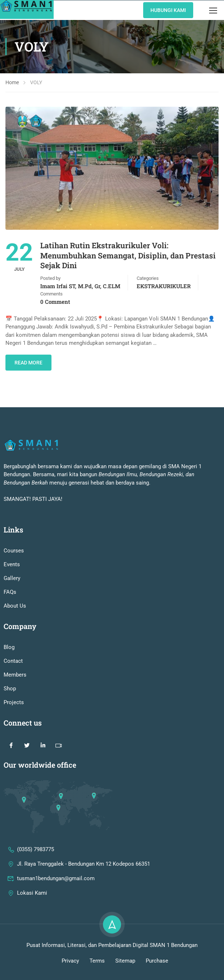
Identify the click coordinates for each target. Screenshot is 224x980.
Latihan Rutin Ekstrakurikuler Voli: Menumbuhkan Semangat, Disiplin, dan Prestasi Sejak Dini (128, 256)
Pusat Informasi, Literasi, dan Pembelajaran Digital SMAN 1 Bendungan (112, 963)
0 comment (55, 302)
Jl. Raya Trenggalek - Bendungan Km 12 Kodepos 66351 (79, 881)
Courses (14, 568)
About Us (15, 623)
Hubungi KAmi (168, 10)
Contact (13, 678)
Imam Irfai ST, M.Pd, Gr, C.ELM (80, 286)
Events (12, 582)
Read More (28, 363)
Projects (14, 720)
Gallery (12, 596)
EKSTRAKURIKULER (164, 286)
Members (15, 692)
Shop (10, 706)
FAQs (10, 609)
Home (12, 82)
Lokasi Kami (27, 910)
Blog (9, 665)
